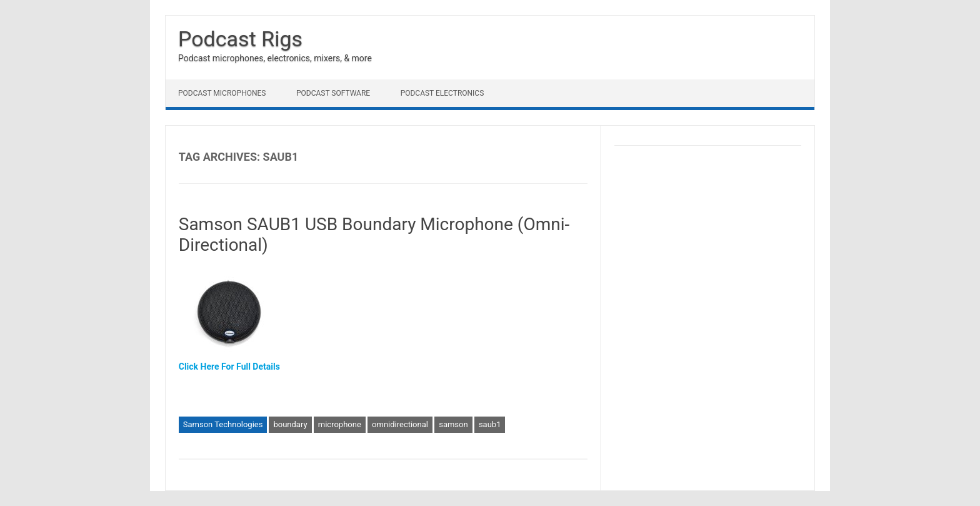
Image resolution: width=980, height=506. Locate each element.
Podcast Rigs (240, 39)
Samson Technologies (223, 424)
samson (453, 424)
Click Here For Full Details (229, 367)
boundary (290, 424)
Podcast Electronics (442, 93)
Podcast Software (333, 93)
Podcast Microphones (222, 93)
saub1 (490, 424)
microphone (340, 424)
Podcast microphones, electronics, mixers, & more (275, 58)
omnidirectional (400, 424)
